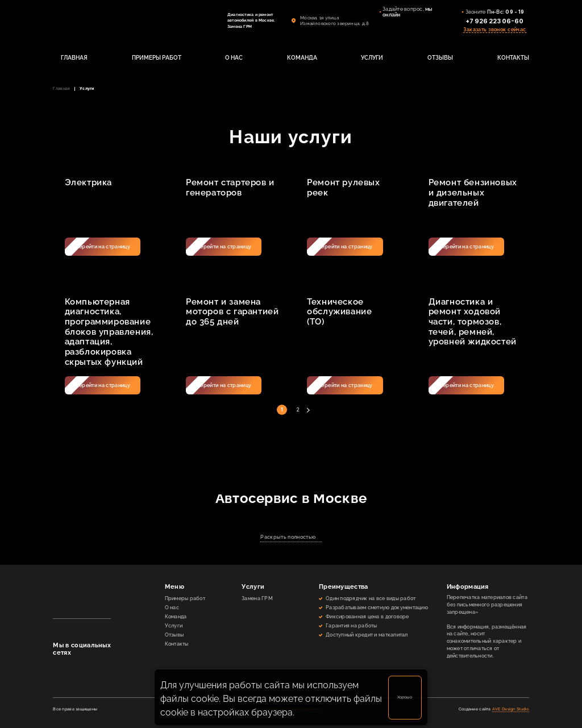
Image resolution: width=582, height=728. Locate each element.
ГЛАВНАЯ (74, 58)
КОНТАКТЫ (513, 58)
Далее (307, 410)
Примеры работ (185, 598)
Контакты (177, 644)
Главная (61, 89)
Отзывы (174, 635)
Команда (176, 617)
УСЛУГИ (372, 58)
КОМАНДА (302, 58)
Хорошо (405, 697)
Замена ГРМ (257, 598)
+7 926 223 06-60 (494, 21)
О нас (172, 608)
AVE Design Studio (511, 709)
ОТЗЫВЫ (440, 58)
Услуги (174, 626)
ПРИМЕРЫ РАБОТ (157, 58)
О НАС (234, 58)
